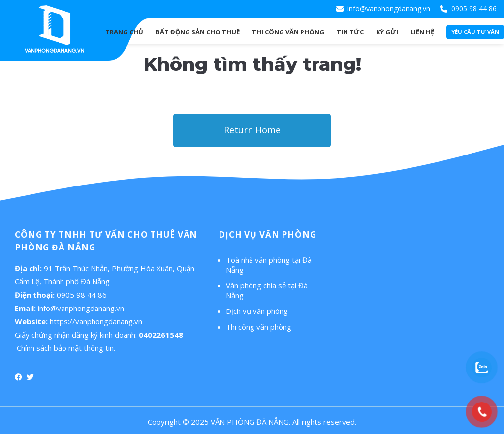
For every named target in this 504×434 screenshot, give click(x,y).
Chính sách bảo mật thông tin (65, 348)
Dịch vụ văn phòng (257, 311)
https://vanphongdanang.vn (96, 321)
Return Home (252, 130)
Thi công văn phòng (259, 327)
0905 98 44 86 (474, 9)
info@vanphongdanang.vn (389, 9)
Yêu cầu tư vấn (475, 32)
